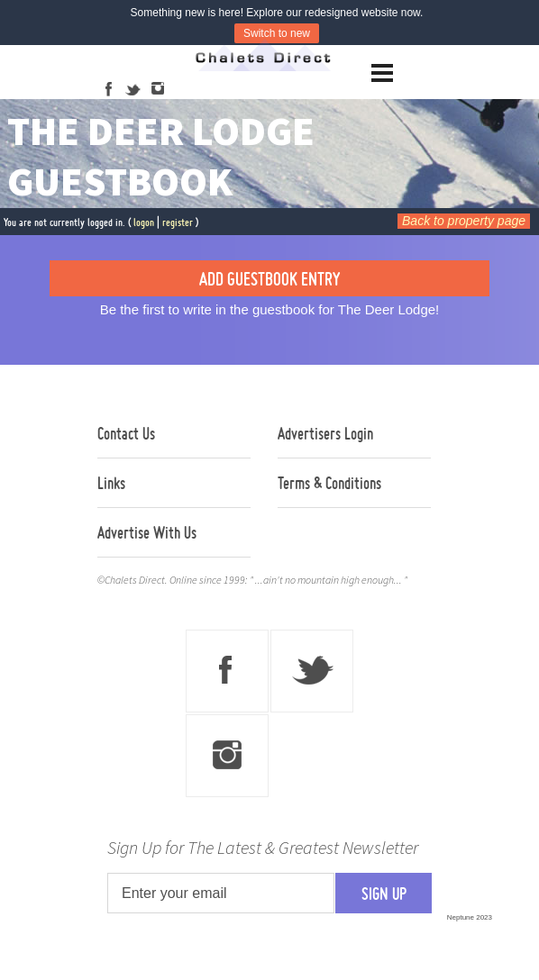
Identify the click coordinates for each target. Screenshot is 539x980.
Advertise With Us (147, 532)
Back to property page (464, 221)
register (178, 222)
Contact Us (126, 433)
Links (111, 483)
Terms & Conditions (329, 483)
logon (144, 222)
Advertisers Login (325, 433)
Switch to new (277, 33)
